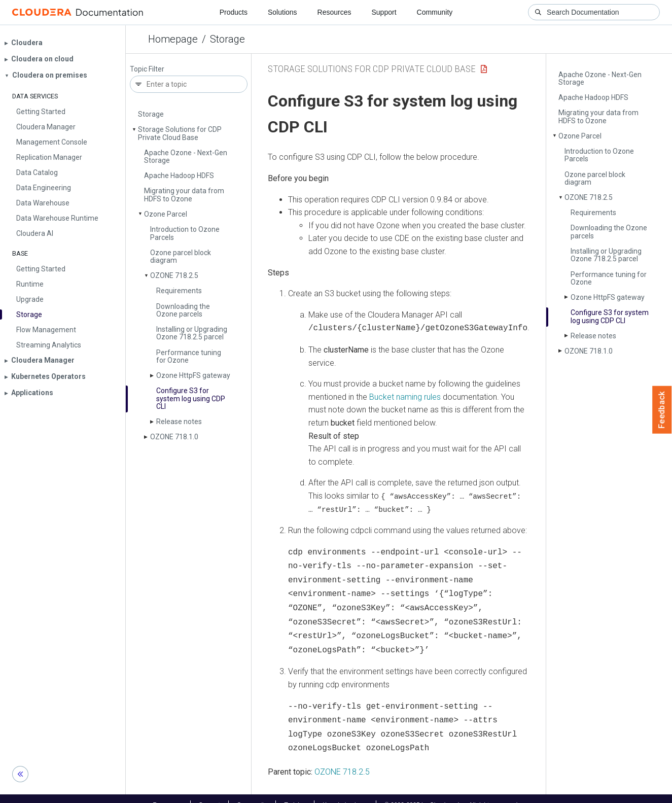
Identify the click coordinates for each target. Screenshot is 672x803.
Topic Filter (147, 69)
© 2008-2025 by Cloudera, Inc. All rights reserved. (452, 792)
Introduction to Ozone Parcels (185, 233)
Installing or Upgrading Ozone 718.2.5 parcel (192, 333)
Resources (334, 12)
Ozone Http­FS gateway (193, 375)
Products (234, 12)
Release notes (179, 422)
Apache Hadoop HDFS (179, 176)
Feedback (662, 410)
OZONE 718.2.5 (174, 275)
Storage (227, 39)
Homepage (173, 39)
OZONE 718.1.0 (174, 437)
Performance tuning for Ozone (189, 356)
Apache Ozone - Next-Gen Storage (186, 156)
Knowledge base (345, 792)
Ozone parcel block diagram (181, 256)
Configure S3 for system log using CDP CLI (191, 398)
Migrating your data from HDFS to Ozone (184, 195)
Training (295, 792)
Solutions (282, 12)
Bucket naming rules (405, 396)
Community (435, 12)
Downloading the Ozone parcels (183, 310)
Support (384, 12)
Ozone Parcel (166, 214)
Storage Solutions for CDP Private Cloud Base (180, 133)
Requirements (179, 291)
